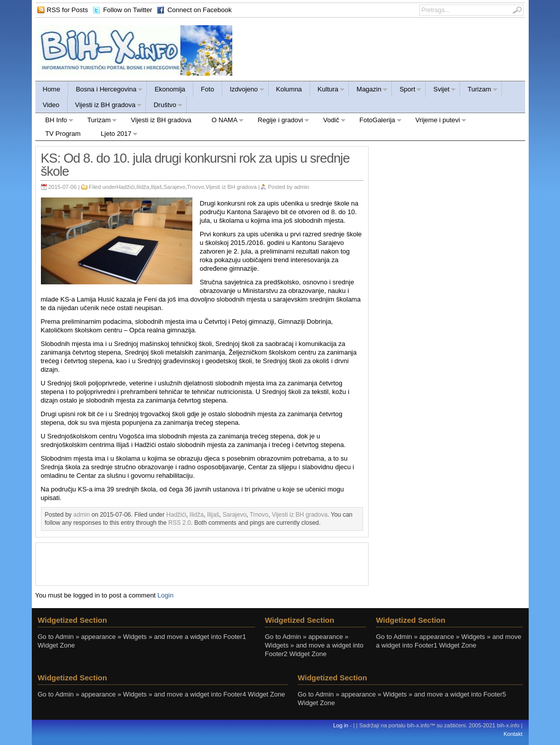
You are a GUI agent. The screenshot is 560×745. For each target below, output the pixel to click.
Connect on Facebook (199, 10)
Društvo (164, 106)
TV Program (63, 134)
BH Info (55, 121)
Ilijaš (157, 187)
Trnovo (195, 187)
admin (301, 187)
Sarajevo (174, 187)
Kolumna (289, 89)
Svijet (441, 91)
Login (166, 595)
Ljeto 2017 (115, 135)
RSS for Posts (68, 10)
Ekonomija (170, 89)
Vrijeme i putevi (436, 121)
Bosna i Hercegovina (106, 91)
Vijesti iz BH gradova (105, 106)
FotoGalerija (376, 121)
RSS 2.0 (180, 523)
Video (51, 105)
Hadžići (126, 187)
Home (52, 89)
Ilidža (143, 187)
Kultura (327, 91)
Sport (407, 91)
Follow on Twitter (128, 10)
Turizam (479, 91)
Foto (208, 89)
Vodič (329, 121)
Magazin (368, 91)
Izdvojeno (243, 91)
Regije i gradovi (278, 121)
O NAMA (223, 121)
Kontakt (513, 734)
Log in (341, 725)
